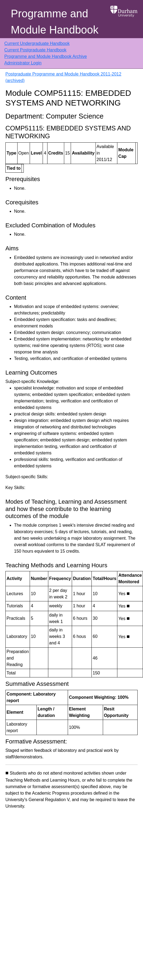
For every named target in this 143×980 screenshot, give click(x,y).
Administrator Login (23, 63)
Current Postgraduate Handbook (35, 50)
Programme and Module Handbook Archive (46, 56)
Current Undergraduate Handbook (37, 43)
